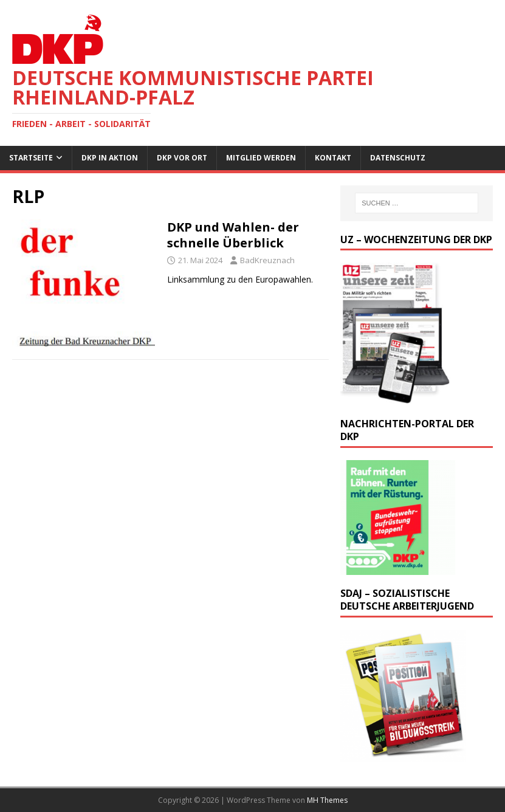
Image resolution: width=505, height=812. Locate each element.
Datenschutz (398, 158)
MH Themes (327, 800)
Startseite (31, 158)
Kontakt (333, 158)
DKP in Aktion (110, 158)
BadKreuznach (267, 260)
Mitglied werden (261, 158)
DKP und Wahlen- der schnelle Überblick (233, 235)
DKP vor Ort (182, 158)
